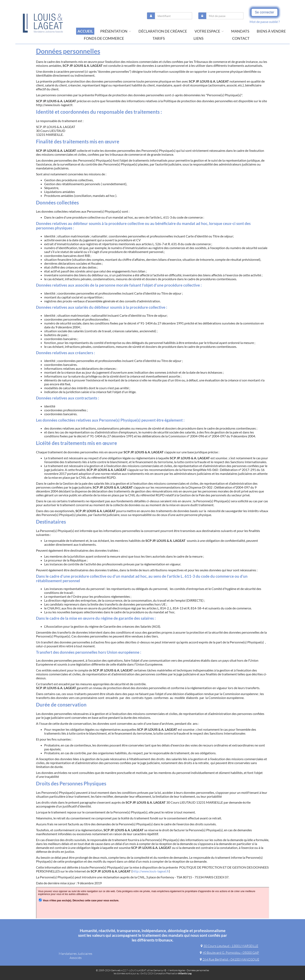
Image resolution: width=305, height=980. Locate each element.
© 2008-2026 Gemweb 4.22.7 (112, 970)
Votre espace (209, 31)
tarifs (159, 38)
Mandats (240, 31)
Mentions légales (177, 970)
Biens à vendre (271, 31)
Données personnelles (198, 970)
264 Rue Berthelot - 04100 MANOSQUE (230, 959)
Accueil (85, 31)
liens (199, 38)
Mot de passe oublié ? (265, 22)
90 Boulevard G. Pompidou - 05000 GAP (229, 953)
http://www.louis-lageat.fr (151, 871)
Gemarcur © (160, 970)
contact (241, 38)
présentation (116, 31)
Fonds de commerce (104, 38)
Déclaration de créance (163, 31)
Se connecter (264, 12)
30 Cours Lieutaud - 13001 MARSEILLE (229, 946)
